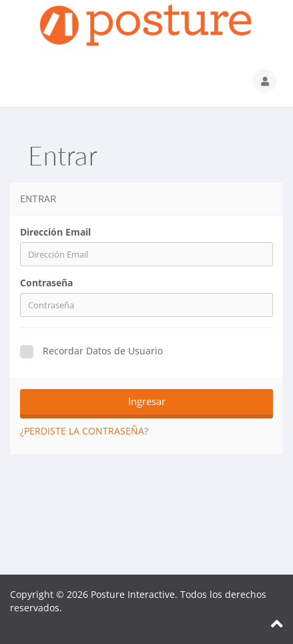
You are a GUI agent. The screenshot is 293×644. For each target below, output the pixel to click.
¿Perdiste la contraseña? (84, 431)
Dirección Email (55, 232)
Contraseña (46, 283)
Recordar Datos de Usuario (91, 351)
